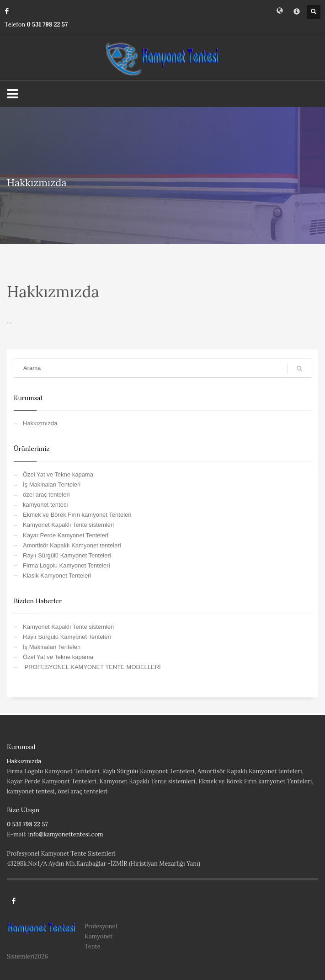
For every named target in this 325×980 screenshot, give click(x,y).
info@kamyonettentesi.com (65, 834)
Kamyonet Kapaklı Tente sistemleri (68, 525)
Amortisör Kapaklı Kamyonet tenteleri (72, 545)
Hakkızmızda (40, 423)
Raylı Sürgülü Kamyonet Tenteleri (67, 555)
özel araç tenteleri (46, 495)
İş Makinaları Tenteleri (52, 485)
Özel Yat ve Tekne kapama (58, 474)
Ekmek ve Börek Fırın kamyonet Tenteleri (77, 515)
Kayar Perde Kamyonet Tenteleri (66, 535)
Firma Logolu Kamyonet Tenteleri (67, 565)
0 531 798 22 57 (48, 24)
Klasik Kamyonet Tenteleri (57, 576)
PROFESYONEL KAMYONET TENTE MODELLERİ (92, 667)
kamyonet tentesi (45, 505)
